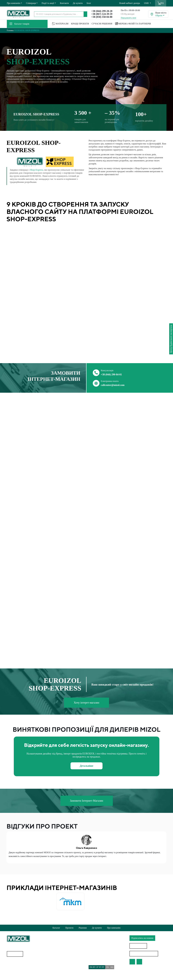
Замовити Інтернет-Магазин (86, 801)
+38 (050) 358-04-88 (102, 17)
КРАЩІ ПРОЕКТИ (80, 24)
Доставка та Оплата (57, 969)
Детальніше (87, 766)
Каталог (56, 928)
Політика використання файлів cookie (66, 963)
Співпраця (31, 3)
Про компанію (14, 3)
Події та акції (48, 3)
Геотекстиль (13, 965)
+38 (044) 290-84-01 (111, 375)
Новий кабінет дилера (130, 3)
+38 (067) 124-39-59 (102, 14)
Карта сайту (16, 954)
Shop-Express (36, 170)
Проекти (69, 928)
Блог (89, 3)
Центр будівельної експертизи (171, 339)
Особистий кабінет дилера (144, 954)
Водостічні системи (16, 970)
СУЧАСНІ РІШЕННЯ (102, 24)
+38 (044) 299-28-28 (102, 11)
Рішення (83, 928)
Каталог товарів (19, 24)
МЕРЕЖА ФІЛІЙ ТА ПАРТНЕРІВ (133, 24)
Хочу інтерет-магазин (86, 703)
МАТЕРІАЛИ (60, 24)
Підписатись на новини (142, 938)
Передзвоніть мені (128, 18)
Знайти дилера (138, 946)
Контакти (64, 3)
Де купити (78, 3)
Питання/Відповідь (57, 974)
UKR (147, 3)
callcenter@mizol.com (113, 385)
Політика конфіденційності (61, 958)
